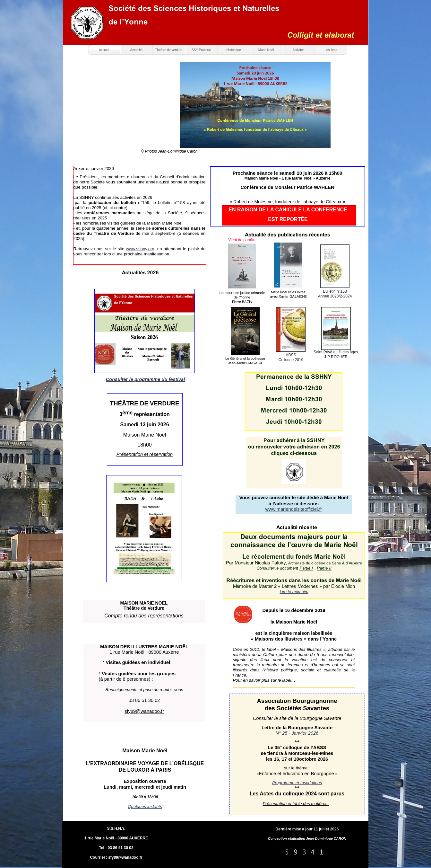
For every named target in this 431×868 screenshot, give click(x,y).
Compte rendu (121, 616)
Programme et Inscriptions (297, 783)
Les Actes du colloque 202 (282, 794)
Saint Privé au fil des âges (336, 352)
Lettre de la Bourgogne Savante (297, 728)
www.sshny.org (140, 249)
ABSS (291, 355)
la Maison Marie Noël (294, 622)
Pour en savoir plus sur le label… (264, 680)
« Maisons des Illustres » (279, 639)
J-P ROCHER (336, 357)
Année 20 (326, 296)
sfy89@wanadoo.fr (125, 857)
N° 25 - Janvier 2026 (297, 733)
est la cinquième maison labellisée (294, 633)
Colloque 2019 (291, 360)
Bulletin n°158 (335, 291)
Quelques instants (145, 806)
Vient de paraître (242, 240)
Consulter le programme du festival (145, 379)
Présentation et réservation (145, 454)
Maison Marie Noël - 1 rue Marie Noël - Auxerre (288, 178)
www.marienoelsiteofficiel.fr (294, 509)
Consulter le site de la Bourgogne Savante (297, 718)
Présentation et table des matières (296, 804)
